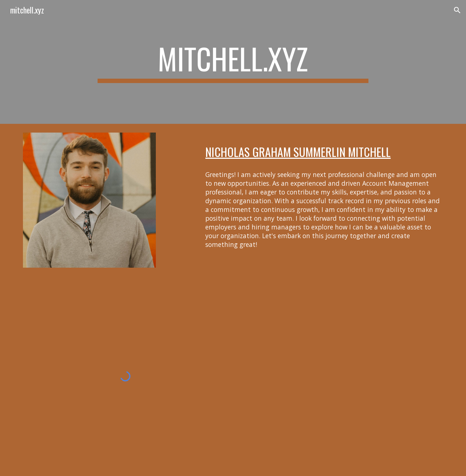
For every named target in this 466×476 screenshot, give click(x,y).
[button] (457, 10)
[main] (233, 62)
